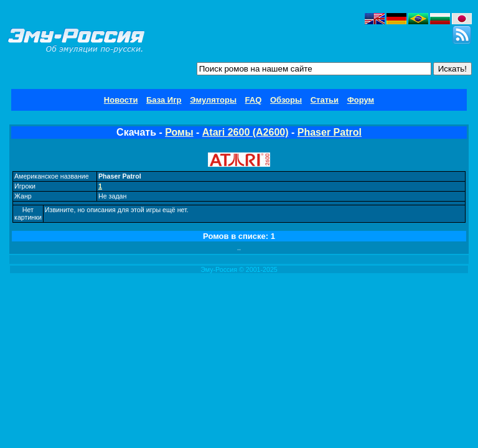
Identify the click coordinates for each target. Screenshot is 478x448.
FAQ (254, 100)
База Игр (164, 100)
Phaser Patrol (330, 132)
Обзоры (286, 100)
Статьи (325, 100)
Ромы (179, 132)
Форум (361, 100)
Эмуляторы (213, 100)
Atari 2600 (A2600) (246, 132)
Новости (121, 100)
